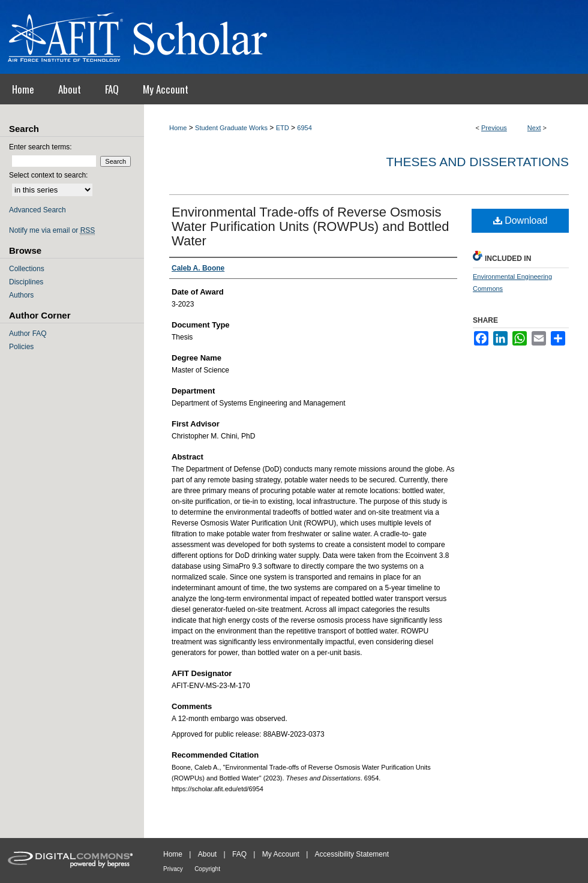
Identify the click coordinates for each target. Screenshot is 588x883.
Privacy (173, 869)
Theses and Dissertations (477, 162)
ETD (283, 128)
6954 (304, 128)
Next (534, 128)
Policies (21, 347)
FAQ (239, 854)
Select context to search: (48, 175)
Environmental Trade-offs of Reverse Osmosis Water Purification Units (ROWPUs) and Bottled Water (310, 226)
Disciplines (26, 282)
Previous (494, 128)
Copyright (207, 869)
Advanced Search (37, 210)
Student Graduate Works (231, 128)
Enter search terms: (40, 147)
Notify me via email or (52, 230)
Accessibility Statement (352, 854)
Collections (27, 269)
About (207, 854)
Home (178, 128)
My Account (281, 854)
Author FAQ (28, 334)
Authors (21, 295)
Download (520, 220)
